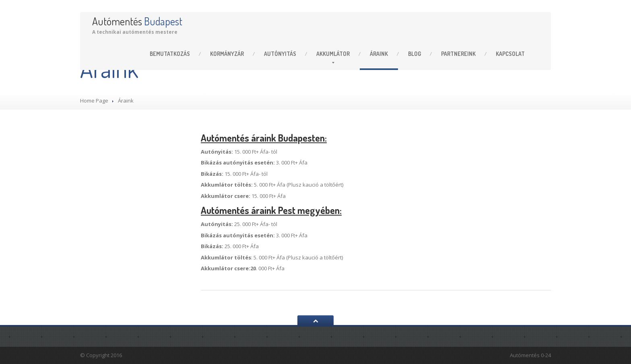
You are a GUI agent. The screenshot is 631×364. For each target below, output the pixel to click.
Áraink (379, 54)
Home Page (94, 101)
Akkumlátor (333, 54)
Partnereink (458, 54)
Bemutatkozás (170, 54)
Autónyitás (280, 54)
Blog (414, 54)
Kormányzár (227, 54)
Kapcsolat (510, 54)
